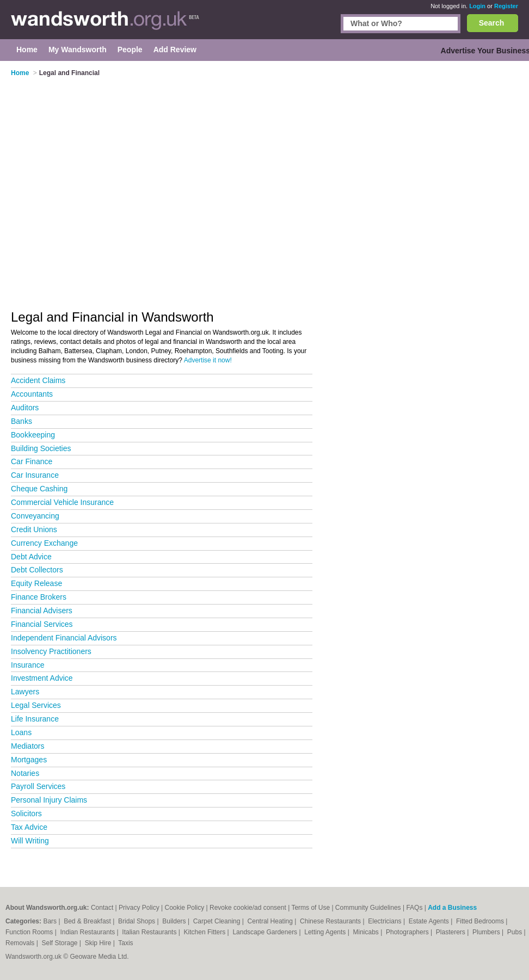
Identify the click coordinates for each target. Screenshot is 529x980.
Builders (175, 921)
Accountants (32, 394)
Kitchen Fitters (206, 932)
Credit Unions (34, 529)
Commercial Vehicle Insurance (62, 502)
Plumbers (487, 932)
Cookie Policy (185, 908)
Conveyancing (35, 516)
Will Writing (30, 841)
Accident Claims (38, 380)
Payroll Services (38, 786)
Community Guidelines (368, 908)
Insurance (27, 665)
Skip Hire (99, 943)
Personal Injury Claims (49, 800)
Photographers (408, 932)
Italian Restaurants (150, 932)
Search (492, 23)
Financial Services (42, 624)
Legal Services (36, 705)
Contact (102, 908)
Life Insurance (35, 719)
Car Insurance (35, 475)
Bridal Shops (137, 921)
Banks (21, 421)
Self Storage (60, 943)
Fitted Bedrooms (481, 921)
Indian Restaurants (89, 932)
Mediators (27, 746)
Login (477, 6)
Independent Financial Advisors (64, 638)
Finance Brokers (39, 597)
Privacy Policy (139, 908)
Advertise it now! (208, 360)
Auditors (25, 408)
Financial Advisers (42, 611)
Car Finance (32, 461)
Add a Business (452, 908)
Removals (21, 943)
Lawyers (25, 692)
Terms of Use (310, 908)
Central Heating (271, 921)
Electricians (386, 921)
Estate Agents (430, 921)
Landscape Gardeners (266, 932)
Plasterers (451, 932)
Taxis (125, 943)
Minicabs (367, 932)
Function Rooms (30, 932)
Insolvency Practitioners (51, 651)
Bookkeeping (33, 435)
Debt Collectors (37, 570)
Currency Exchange (44, 543)
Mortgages (29, 760)
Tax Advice (29, 827)
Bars (51, 921)
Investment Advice (42, 678)
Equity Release (36, 583)
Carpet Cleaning (218, 921)
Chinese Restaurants (331, 921)
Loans (21, 732)
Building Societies (41, 448)
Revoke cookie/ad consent (248, 908)
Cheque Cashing (39, 489)
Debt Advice (31, 557)
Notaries (25, 773)
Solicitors (26, 813)
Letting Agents (326, 932)
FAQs (414, 908)
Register (506, 6)
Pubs (516, 932)
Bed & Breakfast (88, 921)
